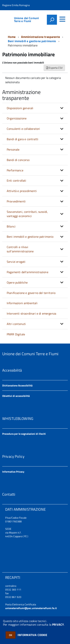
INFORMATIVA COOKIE (32, 635)
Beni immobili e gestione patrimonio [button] (30, 237)
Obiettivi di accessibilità (16, 396)
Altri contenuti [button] (16, 324)
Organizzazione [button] (17, 118)
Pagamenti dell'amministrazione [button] (28, 272)
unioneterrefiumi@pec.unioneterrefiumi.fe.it (31, 608)
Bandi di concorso (18, 160)
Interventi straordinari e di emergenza (31, 313)
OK (11, 635)
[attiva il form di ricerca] (52, 20)
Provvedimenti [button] (16, 201)
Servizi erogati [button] (16, 262)
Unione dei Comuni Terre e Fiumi (27, 19)
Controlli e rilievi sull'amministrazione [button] (20, 249)
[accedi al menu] (62, 19)
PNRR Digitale (16, 334)
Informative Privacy (13, 472)
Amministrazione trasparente (41, 37)
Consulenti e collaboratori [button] (23, 129)
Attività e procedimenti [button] (22, 191)
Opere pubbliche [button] (17, 282)
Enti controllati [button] (17, 180)
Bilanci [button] (11, 226)
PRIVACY (58, 625)
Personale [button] (13, 149)
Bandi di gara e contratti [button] (22, 139)
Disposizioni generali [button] (20, 108)
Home (12, 37)
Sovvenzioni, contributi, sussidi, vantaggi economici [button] (27, 214)
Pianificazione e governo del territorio (31, 293)
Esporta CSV (54, 68)
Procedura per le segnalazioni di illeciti (24, 434)
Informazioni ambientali (22, 303)
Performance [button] (15, 170)
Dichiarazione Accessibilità (17, 385)
